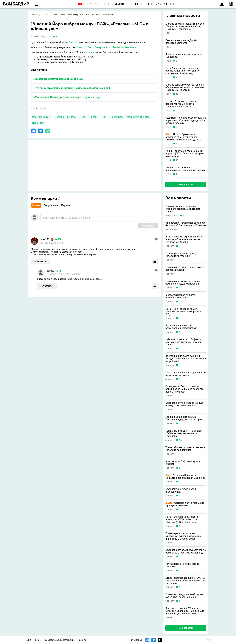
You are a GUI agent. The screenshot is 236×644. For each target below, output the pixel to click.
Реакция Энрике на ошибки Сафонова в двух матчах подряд (184, 418)
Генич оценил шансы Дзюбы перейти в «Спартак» (181, 42)
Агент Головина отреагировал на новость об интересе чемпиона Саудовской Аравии (184, 239)
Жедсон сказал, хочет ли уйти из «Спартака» (184, 56)
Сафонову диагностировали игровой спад (181, 490)
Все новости (186, 185)
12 (180, 557)
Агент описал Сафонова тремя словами (183, 463)
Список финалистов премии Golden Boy (58, 79)
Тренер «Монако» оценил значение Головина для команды (185, 449)
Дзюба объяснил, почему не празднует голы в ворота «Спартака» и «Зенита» (181, 104)
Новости (45, 15)
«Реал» (80, 47)
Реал (83, 117)
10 (177, 160)
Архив (28, 640)
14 (180, 440)
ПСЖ (104, 117)
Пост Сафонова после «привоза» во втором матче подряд (186, 374)
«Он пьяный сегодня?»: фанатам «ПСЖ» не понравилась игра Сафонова (184, 433)
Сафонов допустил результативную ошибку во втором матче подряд (186, 551)
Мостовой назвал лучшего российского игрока (180, 296)
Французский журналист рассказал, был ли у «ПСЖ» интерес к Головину (186, 224)
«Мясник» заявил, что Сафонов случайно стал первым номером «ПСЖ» (184, 342)
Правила (82, 640)
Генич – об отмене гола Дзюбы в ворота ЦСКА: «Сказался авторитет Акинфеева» (185, 154)
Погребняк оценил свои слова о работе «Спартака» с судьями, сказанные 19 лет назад (183, 71)
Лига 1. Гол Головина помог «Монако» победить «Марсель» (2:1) (183, 312)
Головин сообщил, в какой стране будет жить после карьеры (184, 596)
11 (180, 365)
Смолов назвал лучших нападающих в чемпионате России (185, 169)
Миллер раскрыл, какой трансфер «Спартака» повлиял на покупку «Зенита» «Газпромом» (185, 26)
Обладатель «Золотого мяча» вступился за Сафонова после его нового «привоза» (184, 389)
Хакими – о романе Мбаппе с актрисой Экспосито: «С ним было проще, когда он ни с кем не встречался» (185, 611)
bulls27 (51, 271)
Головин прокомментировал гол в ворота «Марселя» (185, 268)
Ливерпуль (117, 117)
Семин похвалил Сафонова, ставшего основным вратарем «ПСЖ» (183, 209)
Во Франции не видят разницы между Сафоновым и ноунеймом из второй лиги (186, 359)
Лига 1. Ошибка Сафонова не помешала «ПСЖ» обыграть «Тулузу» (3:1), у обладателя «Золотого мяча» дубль (182, 520)
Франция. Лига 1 (41, 117)
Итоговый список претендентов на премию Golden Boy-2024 (72, 88)
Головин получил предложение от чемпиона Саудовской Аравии (184, 282)
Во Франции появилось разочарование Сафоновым (181, 327)
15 (177, 94)
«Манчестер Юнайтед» (123, 47)
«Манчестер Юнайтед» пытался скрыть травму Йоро (67, 97)
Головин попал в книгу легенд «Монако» (182, 565)
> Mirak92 (75, 274)
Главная (34, 15)
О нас (38, 640)
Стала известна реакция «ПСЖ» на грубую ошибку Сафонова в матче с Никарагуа (186, 581)
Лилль (93, 117)
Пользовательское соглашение (59, 640)
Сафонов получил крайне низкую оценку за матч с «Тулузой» (184, 404)
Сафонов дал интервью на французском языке (185, 504)
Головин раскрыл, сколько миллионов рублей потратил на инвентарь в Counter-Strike (183, 536)
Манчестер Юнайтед (138, 117)
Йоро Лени (38, 123)
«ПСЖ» (88, 47)
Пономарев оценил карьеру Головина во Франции (181, 255)
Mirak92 (45, 239)
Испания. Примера (65, 117)
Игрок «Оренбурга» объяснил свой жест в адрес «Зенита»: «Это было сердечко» (183, 137)
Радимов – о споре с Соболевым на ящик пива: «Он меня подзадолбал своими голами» (186, 120)
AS (44, 109)
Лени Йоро (75, 42)
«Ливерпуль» (101, 47)
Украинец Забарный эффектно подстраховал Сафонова (185, 476)
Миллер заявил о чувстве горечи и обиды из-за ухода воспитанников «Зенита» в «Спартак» (185, 87)
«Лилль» (91, 52)
